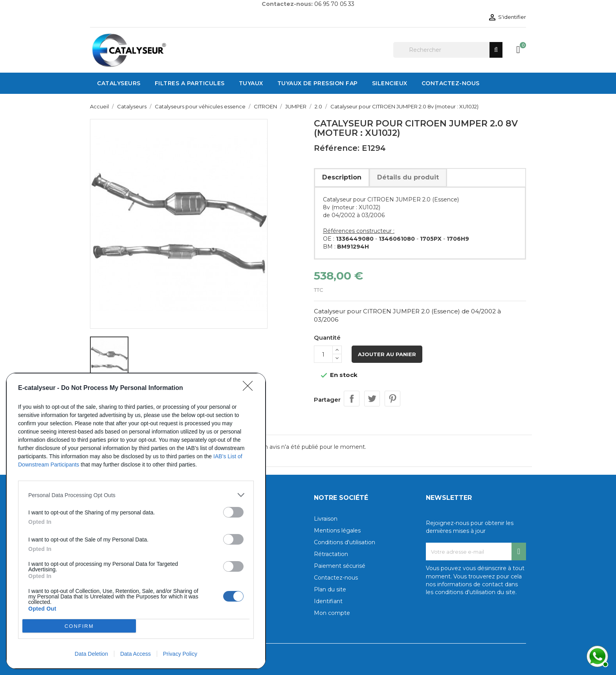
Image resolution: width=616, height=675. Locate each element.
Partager (352, 399)
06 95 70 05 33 (334, 4)
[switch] (233, 512)
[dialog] (136, 521)
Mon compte (332, 613)
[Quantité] (323, 354)
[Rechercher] (448, 50)
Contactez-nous (336, 578)
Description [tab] (342, 177)
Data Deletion (91, 654)
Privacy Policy (180, 654)
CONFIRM (79, 626)
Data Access (136, 654)
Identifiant (328, 601)
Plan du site (330, 589)
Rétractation (331, 554)
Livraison (326, 519)
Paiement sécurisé (340, 566)
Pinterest (392, 399)
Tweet (372, 399)
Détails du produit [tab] (408, 177)
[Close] (250, 388)
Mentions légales (337, 530)
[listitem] (136, 495)
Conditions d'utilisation (345, 542)
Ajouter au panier (387, 354)
